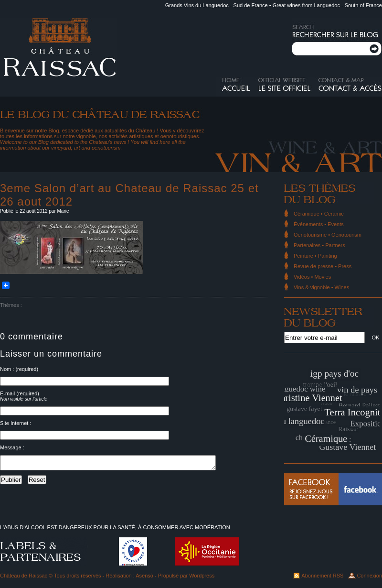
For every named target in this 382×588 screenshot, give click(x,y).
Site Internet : (16, 423)
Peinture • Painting (315, 256)
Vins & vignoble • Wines (321, 287)
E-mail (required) (20, 393)
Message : (12, 447)
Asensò (144, 576)
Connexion (369, 576)
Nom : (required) (19, 369)
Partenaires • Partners (319, 245)
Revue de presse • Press (323, 266)
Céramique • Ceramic (319, 214)
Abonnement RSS (322, 576)
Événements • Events (319, 224)
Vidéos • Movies (312, 277)
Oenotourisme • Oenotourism (328, 235)
